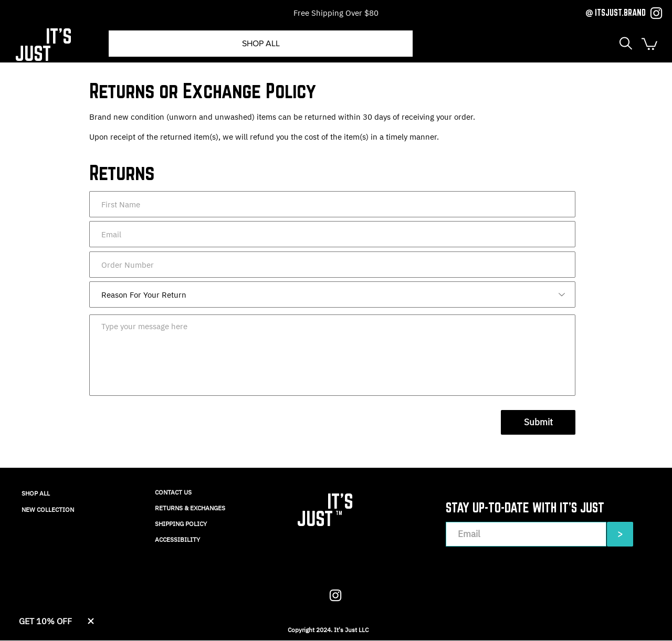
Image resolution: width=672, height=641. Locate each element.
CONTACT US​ (173, 492)
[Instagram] (656, 13)
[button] (626, 43)
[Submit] (538, 422)
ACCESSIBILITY (177, 539)
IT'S (59, 36)
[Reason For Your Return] (332, 295)
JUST (33, 53)
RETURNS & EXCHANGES (190, 508)
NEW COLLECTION (48, 509)
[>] (620, 534)
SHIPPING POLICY (181, 524)
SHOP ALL (36, 493)
